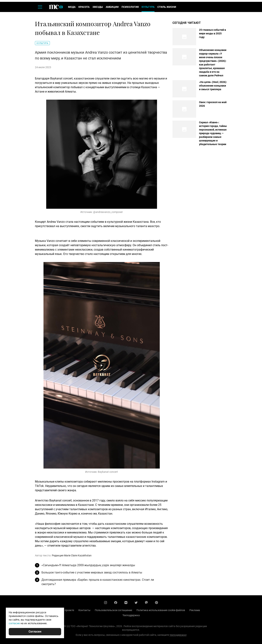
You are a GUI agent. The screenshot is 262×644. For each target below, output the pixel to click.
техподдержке (178, 635)
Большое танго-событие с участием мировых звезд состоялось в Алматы (92, 572)
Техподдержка (131, 615)
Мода (72, 7)
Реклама (195, 610)
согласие (14, 623)
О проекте (68, 610)
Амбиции (112, 7)
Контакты (84, 610)
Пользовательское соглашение (113, 610)
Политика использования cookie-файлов (161, 610)
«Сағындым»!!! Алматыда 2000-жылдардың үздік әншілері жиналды (88, 565)
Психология (130, 7)
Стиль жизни (167, 7)
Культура (148, 7)
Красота (84, 7)
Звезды (98, 7)
